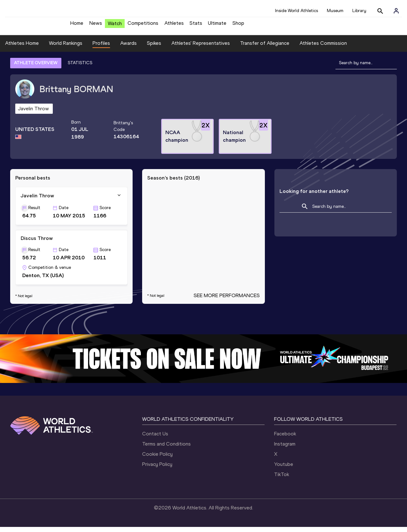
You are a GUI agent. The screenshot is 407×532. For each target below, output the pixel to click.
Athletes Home (22, 48)
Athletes (174, 26)
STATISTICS (80, 68)
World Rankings (66, 48)
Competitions (143, 26)
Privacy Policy (157, 469)
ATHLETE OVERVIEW (36, 68)
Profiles (101, 48)
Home (77, 26)
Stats (196, 26)
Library (359, 11)
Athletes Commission (323, 48)
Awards (128, 48)
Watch (115, 26)
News (96, 26)
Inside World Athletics (297, 11)
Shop (238, 26)
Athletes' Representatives (201, 48)
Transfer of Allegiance (265, 48)
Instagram (285, 449)
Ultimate (217, 26)
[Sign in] (396, 11)
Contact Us (155, 439)
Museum (335, 11)
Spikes (154, 48)
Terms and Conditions (166, 449)
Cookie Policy (157, 459)
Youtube (284, 469)
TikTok (282, 479)
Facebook (285, 439)
